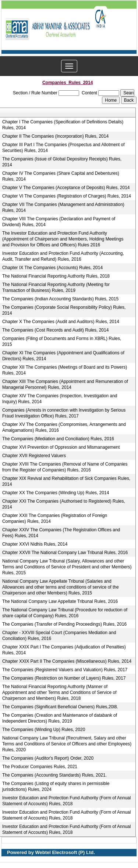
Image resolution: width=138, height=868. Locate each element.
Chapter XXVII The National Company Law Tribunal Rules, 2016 (65, 553)
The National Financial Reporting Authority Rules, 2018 (56, 276)
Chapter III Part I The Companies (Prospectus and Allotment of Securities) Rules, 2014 (63, 148)
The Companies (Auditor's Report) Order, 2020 (48, 758)
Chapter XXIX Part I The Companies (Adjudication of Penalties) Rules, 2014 (64, 650)
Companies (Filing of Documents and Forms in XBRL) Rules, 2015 (62, 341)
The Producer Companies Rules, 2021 (40, 767)
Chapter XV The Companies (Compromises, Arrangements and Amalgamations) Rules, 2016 (64, 427)
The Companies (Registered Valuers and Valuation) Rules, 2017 (65, 670)
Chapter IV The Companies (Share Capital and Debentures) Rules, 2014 (61, 176)
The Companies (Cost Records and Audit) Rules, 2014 (55, 330)
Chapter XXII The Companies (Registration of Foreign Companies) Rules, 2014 (55, 518)
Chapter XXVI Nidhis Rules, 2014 (35, 544)
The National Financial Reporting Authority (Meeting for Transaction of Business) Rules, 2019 (56, 287)
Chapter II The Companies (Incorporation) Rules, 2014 (55, 136)
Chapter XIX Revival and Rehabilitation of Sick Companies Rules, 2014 (66, 481)
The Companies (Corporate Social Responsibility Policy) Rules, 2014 (64, 310)
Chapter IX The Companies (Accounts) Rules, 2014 (52, 268)
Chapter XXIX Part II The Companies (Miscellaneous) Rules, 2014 (67, 661)
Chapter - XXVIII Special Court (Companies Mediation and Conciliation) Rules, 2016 (59, 636)
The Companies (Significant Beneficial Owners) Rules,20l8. (60, 707)
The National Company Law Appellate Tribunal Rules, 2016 (60, 601)
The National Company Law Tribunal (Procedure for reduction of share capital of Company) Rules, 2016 (65, 613)
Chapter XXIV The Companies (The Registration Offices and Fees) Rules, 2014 (61, 533)
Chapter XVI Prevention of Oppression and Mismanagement (61, 447)
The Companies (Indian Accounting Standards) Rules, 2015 (60, 299)
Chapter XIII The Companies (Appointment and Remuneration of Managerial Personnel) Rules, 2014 (65, 384)
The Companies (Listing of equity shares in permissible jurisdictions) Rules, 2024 (56, 786)
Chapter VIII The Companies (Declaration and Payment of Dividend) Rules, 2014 (59, 222)
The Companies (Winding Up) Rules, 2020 (44, 730)
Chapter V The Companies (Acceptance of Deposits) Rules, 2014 (66, 188)
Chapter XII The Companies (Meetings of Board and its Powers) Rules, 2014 (65, 370)
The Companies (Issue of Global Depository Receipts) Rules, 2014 (62, 162)
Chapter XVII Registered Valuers (34, 456)
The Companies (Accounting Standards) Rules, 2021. (54, 775)
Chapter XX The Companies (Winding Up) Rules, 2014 (56, 493)
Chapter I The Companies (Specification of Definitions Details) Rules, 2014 (63, 125)
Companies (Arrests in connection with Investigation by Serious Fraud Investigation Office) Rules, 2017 (64, 413)
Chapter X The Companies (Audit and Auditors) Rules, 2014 (61, 322)
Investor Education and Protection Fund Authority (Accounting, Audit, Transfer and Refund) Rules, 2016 (63, 256)
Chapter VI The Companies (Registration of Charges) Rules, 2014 (67, 196)
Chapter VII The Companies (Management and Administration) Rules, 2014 (63, 207)
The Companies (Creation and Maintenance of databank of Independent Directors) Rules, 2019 (60, 718)
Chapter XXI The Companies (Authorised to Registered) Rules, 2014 (64, 504)
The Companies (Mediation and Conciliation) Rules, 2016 (58, 439)
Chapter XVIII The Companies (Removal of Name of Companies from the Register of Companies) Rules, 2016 (65, 467)
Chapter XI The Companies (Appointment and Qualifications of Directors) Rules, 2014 (63, 356)
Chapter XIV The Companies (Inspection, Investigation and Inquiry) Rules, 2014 (60, 399)
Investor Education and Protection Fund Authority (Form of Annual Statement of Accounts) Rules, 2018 (67, 801)
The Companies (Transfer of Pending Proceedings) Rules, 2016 (64, 624)
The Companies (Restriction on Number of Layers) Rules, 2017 (64, 678)
